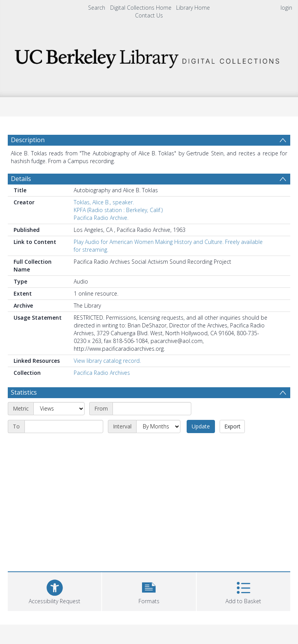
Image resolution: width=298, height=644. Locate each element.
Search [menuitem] (97, 8)
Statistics (24, 392)
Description (28, 140)
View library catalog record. (107, 361)
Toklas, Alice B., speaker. (104, 202)
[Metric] (59, 409)
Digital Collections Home (141, 8)
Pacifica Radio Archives (102, 373)
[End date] (64, 426)
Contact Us (149, 15)
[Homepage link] (149, 57)
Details (21, 179)
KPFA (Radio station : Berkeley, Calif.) (118, 210)
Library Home (193, 8)
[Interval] (158, 426)
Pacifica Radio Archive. (101, 218)
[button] (149, 591)
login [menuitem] (286, 8)
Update (201, 426)
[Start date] (152, 409)
